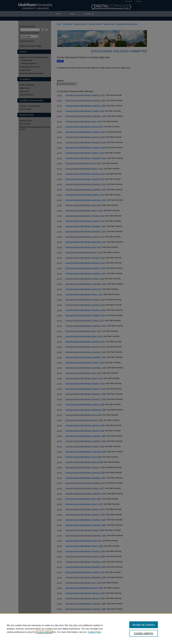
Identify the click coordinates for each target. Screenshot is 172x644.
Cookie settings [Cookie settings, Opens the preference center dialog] (143, 633)
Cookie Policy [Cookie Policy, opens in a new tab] (94, 632)
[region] (86, 629)
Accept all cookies (144, 625)
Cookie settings (44, 632)
